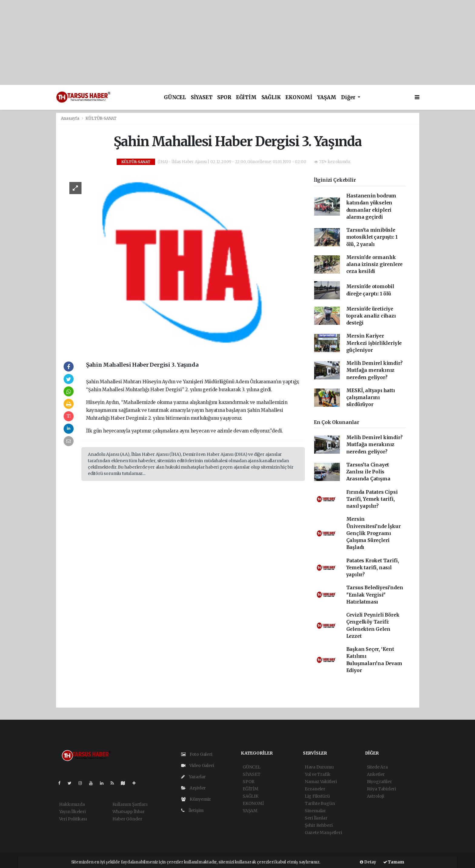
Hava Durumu (319, 767)
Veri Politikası (73, 819)
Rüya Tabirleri (381, 789)
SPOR (224, 98)
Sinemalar (315, 811)
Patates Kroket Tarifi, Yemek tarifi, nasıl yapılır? (373, 568)
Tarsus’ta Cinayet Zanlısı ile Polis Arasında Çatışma (368, 472)
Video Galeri (198, 765)
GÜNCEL (175, 98)
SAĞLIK (271, 98)
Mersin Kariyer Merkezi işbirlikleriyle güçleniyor (374, 343)
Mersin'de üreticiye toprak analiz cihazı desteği (371, 316)
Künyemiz (196, 799)
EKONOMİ (299, 98)
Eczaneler (315, 789)
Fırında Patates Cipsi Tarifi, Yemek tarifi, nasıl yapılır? (372, 499)
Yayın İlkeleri (72, 812)
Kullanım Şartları (130, 804)
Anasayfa (71, 118)
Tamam (394, 862)
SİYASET (202, 98)
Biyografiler (379, 782)
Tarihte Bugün (320, 803)
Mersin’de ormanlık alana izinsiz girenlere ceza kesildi (375, 264)
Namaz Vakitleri (321, 782)
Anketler (376, 774)
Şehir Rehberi (319, 825)
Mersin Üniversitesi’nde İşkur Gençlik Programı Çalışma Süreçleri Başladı (374, 533)
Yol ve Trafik (318, 774)
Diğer (349, 98)
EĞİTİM (246, 98)
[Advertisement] (182, 42)
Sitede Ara (377, 767)
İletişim (192, 810)
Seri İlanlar (316, 818)
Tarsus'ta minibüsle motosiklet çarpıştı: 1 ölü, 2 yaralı (372, 237)
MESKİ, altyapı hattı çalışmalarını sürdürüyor (371, 398)
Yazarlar (193, 777)
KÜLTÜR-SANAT (101, 118)
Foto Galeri (197, 754)
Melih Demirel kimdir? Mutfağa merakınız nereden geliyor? (374, 370)
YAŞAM (327, 98)
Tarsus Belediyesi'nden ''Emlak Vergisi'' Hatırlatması (375, 595)
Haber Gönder (127, 819)
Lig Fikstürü (317, 796)
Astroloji (375, 796)
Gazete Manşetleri (323, 833)
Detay (368, 862)
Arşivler (193, 788)
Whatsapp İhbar (129, 812)
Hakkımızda (72, 804)
